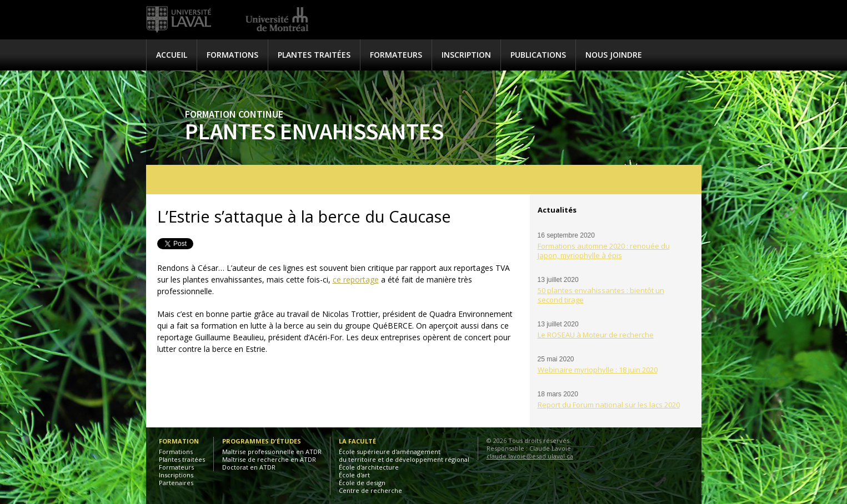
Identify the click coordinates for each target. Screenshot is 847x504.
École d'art (354, 475)
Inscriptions (176, 475)
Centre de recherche (370, 490)
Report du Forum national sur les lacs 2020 (609, 405)
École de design (362, 483)
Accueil (172, 55)
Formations (232, 55)
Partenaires (176, 483)
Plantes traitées (314, 55)
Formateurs (396, 55)
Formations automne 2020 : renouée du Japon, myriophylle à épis (604, 251)
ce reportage (356, 279)
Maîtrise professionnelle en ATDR (272, 452)
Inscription (466, 55)
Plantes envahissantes (314, 131)
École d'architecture (369, 467)
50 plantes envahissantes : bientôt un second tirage (601, 295)
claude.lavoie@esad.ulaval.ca (530, 456)
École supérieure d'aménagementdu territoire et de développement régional (404, 455)
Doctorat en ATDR (249, 467)
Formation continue (234, 114)
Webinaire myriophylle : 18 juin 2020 (598, 370)
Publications (538, 55)
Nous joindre (614, 55)
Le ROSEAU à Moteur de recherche (596, 335)
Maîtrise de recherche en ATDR (269, 459)
